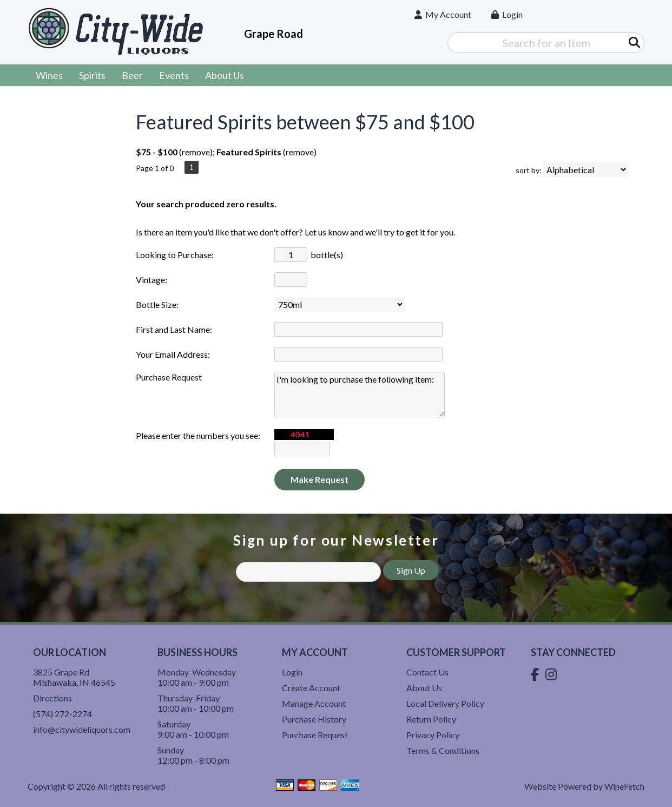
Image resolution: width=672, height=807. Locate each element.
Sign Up (411, 570)
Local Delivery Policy (445, 703)
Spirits (89, 76)
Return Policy (431, 719)
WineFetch (624, 786)
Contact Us (427, 672)
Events (174, 75)
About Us (221, 76)
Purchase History (314, 719)
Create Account (311, 688)
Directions (52, 698)
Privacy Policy (433, 735)
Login (507, 14)
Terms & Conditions (443, 750)
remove (196, 152)
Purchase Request (315, 735)
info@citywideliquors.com (82, 729)
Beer (129, 76)
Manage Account (314, 703)
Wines (46, 76)
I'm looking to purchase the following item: (360, 395)
